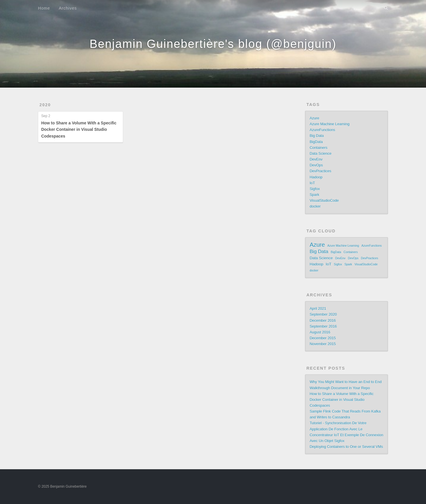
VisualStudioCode (324, 201)
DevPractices (320, 171)
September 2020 (323, 314)
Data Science (321, 154)
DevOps (316, 165)
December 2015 (323, 338)
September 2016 (323, 326)
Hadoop (316, 177)
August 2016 (320, 332)
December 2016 (323, 321)
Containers (318, 148)
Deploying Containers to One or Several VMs (346, 447)
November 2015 (323, 344)
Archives (68, 8)
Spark (314, 195)
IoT (312, 183)
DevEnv (316, 159)
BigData (316, 142)
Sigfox (315, 189)
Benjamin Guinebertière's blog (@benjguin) (213, 44)
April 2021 (318, 309)
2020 (45, 105)
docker (315, 206)
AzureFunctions (322, 130)
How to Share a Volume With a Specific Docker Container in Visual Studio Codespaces (79, 130)
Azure (314, 118)
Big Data (317, 136)
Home (44, 8)
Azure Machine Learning (330, 124)
